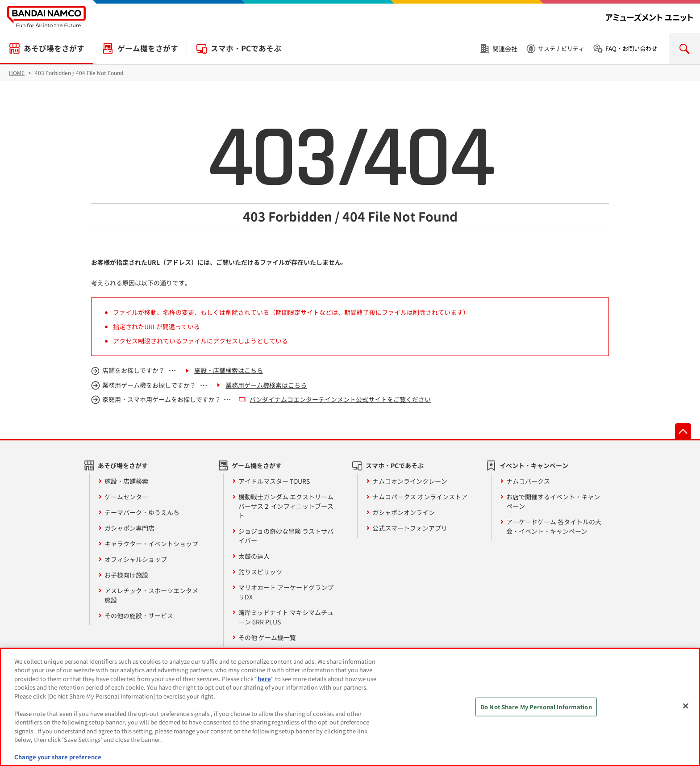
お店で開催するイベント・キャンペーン (553, 501)
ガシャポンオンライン (404, 512)
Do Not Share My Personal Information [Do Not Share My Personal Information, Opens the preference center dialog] (536, 707)
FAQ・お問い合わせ (631, 48)
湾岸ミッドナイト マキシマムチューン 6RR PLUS (286, 617)
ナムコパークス (528, 481)
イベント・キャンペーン (534, 465)
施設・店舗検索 (126, 481)
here (264, 679)
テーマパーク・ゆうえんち (142, 512)
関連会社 (505, 49)
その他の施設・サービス (139, 615)
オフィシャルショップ (136, 559)
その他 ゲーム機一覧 (267, 637)
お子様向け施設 (126, 575)
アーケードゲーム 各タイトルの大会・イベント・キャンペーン (554, 526)
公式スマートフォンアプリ (410, 528)
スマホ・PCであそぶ (246, 48)
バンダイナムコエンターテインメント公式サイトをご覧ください (340, 399)
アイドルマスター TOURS (274, 481)
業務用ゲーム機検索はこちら (266, 385)
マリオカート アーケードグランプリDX (286, 592)
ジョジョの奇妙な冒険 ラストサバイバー (286, 536)
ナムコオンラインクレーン (410, 481)
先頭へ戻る (683, 431)
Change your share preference (58, 757)
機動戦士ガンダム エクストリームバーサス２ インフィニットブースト (286, 506)
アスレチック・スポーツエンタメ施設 (151, 595)
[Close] (686, 706)
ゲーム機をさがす (148, 48)
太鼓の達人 (254, 556)
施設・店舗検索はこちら (229, 370)
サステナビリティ (561, 48)
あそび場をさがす (54, 48)
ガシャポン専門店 (129, 528)
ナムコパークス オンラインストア (420, 497)
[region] (350, 707)
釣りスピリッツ (260, 572)
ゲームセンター (126, 497)
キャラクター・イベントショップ (151, 544)
